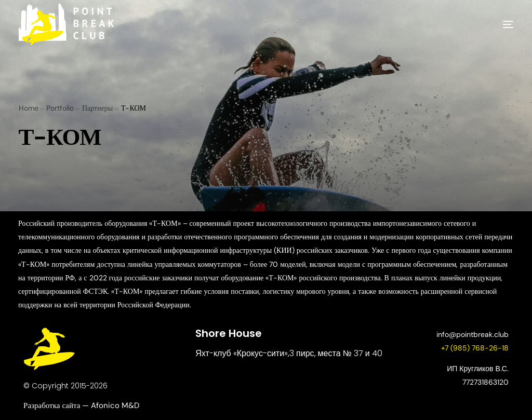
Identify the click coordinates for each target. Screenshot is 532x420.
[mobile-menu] (493, 24)
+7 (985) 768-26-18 (475, 348)
